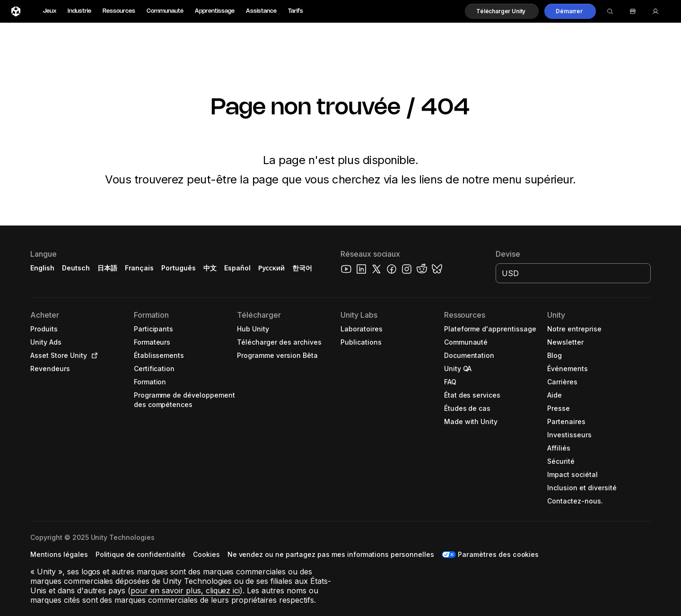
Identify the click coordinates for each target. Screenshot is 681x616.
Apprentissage (215, 11)
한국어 (302, 268)
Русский (271, 268)
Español (237, 268)
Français (140, 268)
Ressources (119, 11)
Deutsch (76, 268)
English (42, 268)
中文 (210, 268)
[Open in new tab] (93, 356)
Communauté (165, 11)
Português (179, 268)
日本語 (107, 268)
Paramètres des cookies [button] (498, 554)
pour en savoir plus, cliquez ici (185, 590)
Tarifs (296, 11)
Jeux (50, 11)
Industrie (79, 11)
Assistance (261, 11)
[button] (502, 11)
